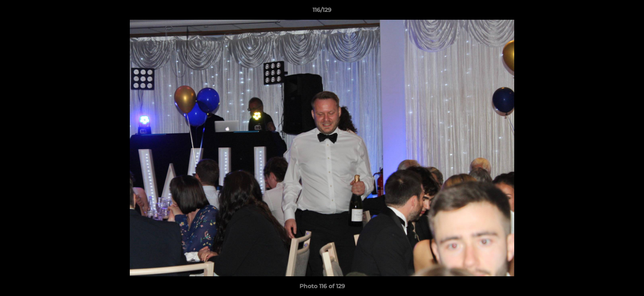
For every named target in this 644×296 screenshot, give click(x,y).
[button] (629, 12)
